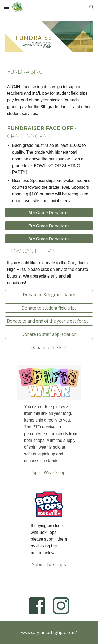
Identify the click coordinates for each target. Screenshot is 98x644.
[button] (6, 7)
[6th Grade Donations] (49, 213)
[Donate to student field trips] (49, 308)
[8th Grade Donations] (49, 239)
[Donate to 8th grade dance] (49, 295)
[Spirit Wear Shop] (49, 472)
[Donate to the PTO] (49, 347)
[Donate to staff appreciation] (49, 334)
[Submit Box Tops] (49, 564)
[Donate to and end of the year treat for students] (49, 321)
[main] (49, 72)
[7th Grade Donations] (49, 226)
